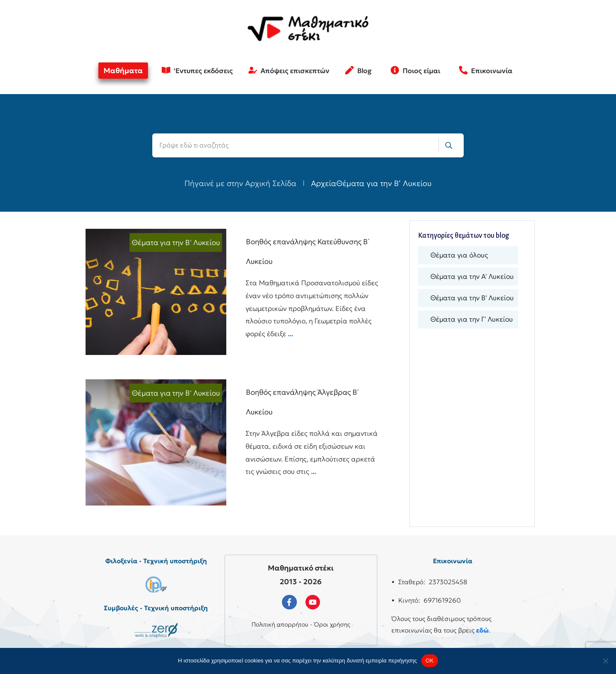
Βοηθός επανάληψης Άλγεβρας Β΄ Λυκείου (235, 442)
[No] (605, 661)
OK (430, 661)
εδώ (482, 630)
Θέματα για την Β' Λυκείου (176, 242)
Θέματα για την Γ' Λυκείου (472, 319)
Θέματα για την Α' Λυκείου (472, 276)
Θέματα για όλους (459, 255)
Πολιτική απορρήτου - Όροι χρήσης (301, 624)
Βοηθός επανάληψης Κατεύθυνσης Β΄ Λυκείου (235, 292)
